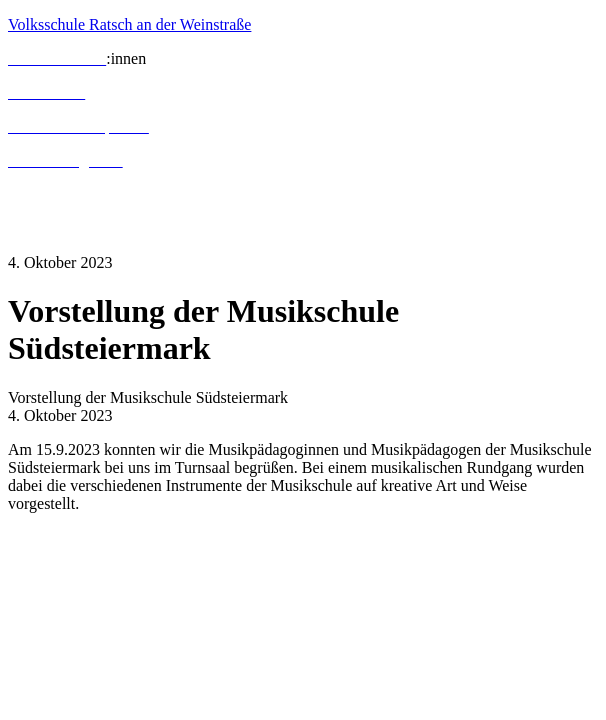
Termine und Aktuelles (81, 194)
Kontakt (34, 228)
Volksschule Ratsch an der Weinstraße (129, 24)
